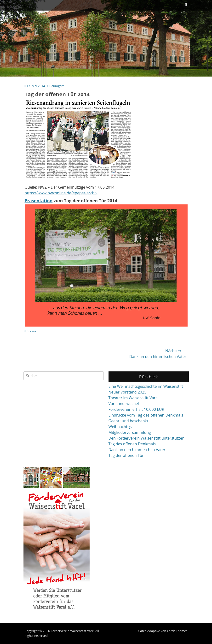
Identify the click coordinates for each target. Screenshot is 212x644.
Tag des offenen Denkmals (132, 444)
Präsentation (39, 201)
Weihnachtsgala (123, 427)
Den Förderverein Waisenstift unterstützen (147, 438)
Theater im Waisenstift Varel (134, 398)
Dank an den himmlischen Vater (137, 450)
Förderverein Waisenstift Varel (73, 631)
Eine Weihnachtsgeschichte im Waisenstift (146, 386)
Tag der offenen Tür (126, 455)
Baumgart (57, 86)
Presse (31, 331)
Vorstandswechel (124, 404)
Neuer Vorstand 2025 (128, 392)
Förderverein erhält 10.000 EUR (136, 409)
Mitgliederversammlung (130, 432)
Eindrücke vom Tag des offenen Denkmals (146, 415)
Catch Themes (177, 631)
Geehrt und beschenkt (128, 421)
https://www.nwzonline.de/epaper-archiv (61, 193)
